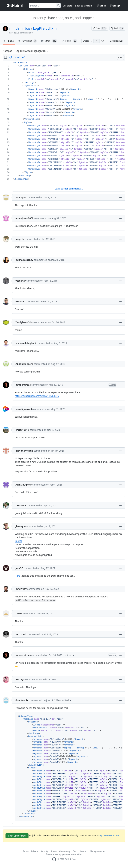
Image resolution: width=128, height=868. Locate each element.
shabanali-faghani (26, 343)
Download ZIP (116, 41)
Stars (49, 41)
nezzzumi (21, 634)
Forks (69, 41)
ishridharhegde (24, 451)
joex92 (19, 568)
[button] (102, 41)
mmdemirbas (20, 28)
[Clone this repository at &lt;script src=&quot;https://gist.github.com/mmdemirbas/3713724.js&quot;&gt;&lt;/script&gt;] (96, 41)
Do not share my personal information (64, 854)
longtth (20, 239)
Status (54, 851)
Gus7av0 (20, 301)
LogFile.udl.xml (45, 28)
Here (17, 576)
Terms (26, 851)
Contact (84, 851)
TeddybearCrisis (24, 322)
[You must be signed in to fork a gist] (117, 28)
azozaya (20, 679)
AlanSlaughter (24, 485)
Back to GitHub (83, 6)
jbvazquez (21, 526)
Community (65, 851)
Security (44, 851)
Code (9, 41)
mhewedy (21, 589)
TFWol (19, 613)
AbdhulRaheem (24, 364)
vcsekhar (21, 281)
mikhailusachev (24, 260)
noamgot (21, 197)
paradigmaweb (24, 409)
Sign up (115, 5)
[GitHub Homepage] (54, 859)
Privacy (34, 851)
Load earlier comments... (69, 189)
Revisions (27, 41)
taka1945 (21, 505)
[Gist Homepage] (16, 5)
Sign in (102, 5)
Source (19, 541)
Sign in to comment (109, 835)
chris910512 (22, 430)
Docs (75, 851)
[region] (64, 121)
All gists (68, 6)
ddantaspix (22, 700)
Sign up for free (17, 836)
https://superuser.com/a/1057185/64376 (37, 396)
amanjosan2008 (24, 218)
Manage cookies (98, 851)
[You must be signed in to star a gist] (100, 28)
